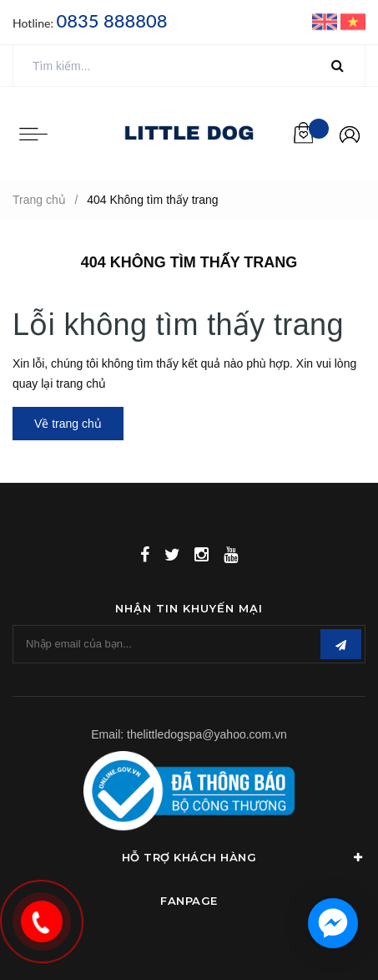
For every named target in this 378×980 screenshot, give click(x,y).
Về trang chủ (68, 424)
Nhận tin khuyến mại (189, 608)
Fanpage (189, 901)
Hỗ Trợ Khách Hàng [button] (244, 857)
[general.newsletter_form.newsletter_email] (189, 644)
